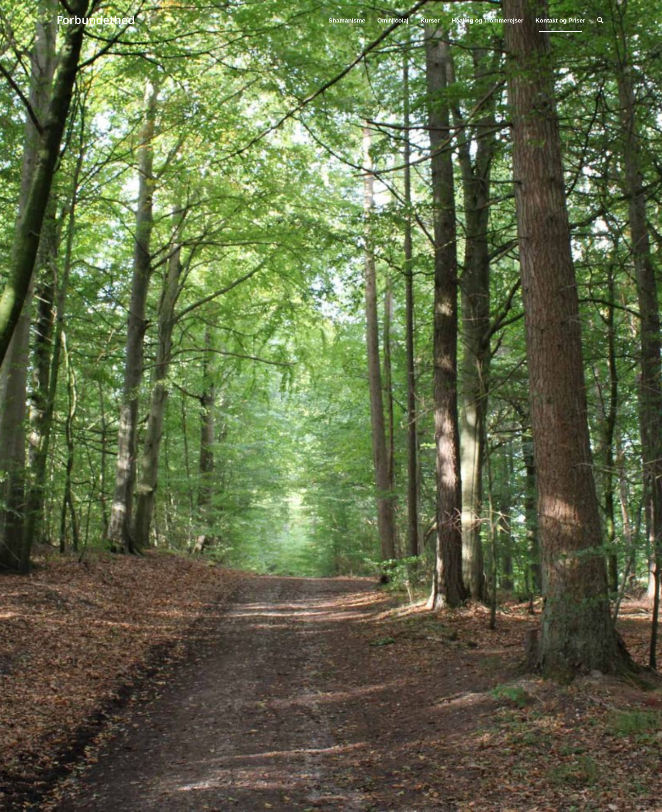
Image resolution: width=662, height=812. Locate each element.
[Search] (600, 21)
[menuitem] (347, 21)
